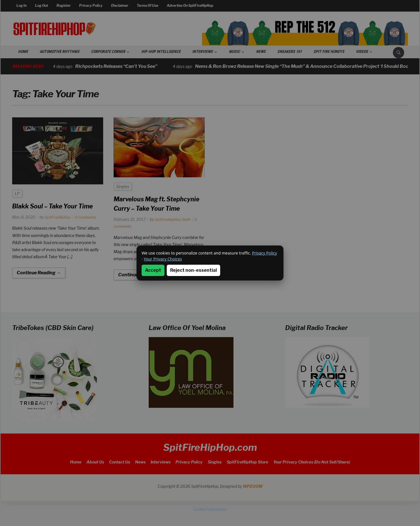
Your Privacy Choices (163, 259)
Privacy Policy (265, 253)
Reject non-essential (193, 270)
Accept (153, 270)
